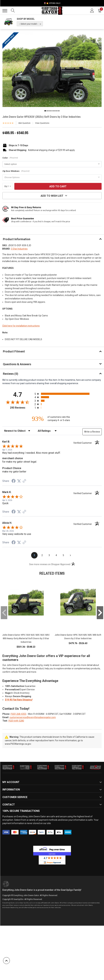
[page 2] (42, 555)
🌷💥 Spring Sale (52, 3)
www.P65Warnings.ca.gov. (18, 744)
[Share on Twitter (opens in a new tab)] (19, 481)
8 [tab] (59, 111)
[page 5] (63, 555)
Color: (10, 158)
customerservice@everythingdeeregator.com (33, 717)
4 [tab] (51, 111)
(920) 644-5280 (16, 721)
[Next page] (70, 555)
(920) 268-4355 (18, 714)
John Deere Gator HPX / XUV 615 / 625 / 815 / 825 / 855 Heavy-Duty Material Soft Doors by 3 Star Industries (26, 638)
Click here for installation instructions (21, 326)
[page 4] (56, 555)
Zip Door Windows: (16, 171)
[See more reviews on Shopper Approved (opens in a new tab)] (24, 481)
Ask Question (24, 123)
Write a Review (92, 432)
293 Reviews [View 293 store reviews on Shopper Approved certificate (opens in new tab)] (22, 408)
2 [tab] (47, 111)
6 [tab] (55, 111)
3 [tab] (49, 111)
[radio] (68, 394)
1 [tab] (45, 111)
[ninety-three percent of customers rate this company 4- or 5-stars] (52, 419)
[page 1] (34, 555)
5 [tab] (53, 111)
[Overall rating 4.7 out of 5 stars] (18, 402)
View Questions (42, 123)
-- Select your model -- (29, 24)
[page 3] (49, 555)
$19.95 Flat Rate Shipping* (19, 700)
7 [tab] (57, 111)
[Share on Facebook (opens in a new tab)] (14, 481)
